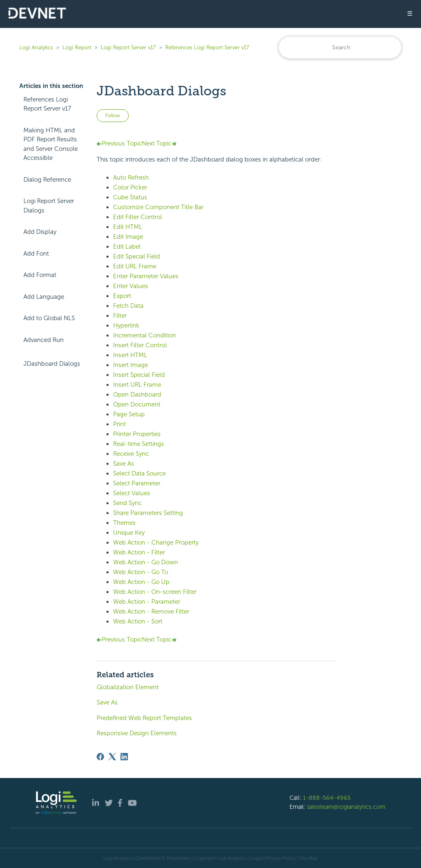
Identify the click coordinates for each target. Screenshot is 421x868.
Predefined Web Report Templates (144, 718)
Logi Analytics (36, 47)
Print (119, 424)
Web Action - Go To (141, 572)
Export (122, 296)
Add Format (40, 275)
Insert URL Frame (137, 385)
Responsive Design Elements (137, 733)
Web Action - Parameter (147, 602)
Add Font (36, 254)
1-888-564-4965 (327, 798)
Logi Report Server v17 (128, 47)
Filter (120, 316)
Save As (124, 464)
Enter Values (131, 286)
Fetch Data (128, 306)
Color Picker (130, 187)
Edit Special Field (136, 256)
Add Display (40, 232)
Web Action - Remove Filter (151, 612)
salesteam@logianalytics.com (346, 807)
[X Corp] (112, 757)
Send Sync (127, 503)
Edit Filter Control (138, 217)
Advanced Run (44, 340)
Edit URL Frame (135, 266)
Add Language (44, 297)
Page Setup (129, 414)
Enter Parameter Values (146, 276)
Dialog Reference (47, 180)
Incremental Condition (145, 335)
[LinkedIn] (124, 757)
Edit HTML (128, 227)
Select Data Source (139, 473)
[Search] (340, 47)
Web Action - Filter (139, 552)
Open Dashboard (137, 395)
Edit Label (127, 247)
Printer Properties (137, 434)
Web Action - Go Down (146, 562)
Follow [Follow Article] (113, 115)
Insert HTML (130, 355)
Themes (124, 523)
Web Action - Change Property (156, 542)
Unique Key (129, 533)
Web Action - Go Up (141, 582)
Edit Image (128, 237)
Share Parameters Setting (148, 513)
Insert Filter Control (140, 345)
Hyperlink (126, 325)
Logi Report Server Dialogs (49, 206)
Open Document (137, 404)
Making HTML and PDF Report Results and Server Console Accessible (51, 144)
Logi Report (77, 47)
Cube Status (130, 197)
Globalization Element (128, 687)
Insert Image (131, 365)
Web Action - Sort (138, 621)
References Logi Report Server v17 (207, 47)
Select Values (132, 493)
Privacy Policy (281, 858)
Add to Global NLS (49, 318)
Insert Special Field (139, 375)
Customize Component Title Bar (158, 207)
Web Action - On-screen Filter (155, 592)
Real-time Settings (139, 444)
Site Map (309, 858)
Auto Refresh (131, 178)
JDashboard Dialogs (52, 364)
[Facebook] (100, 757)
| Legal (255, 858)
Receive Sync (131, 454)
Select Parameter (137, 483)
